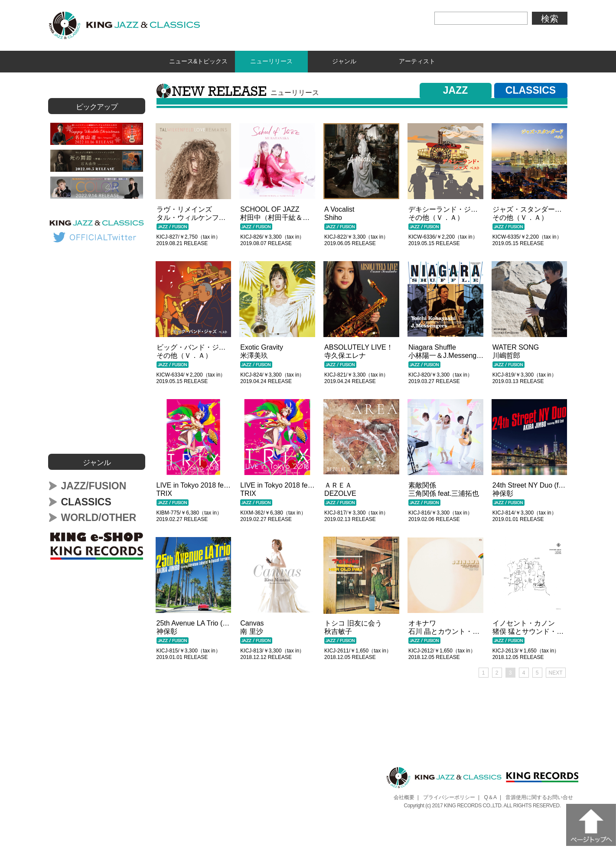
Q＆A (491, 795)
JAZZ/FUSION (94, 484)
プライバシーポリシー (449, 795)
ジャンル (344, 61)
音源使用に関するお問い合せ (539, 795)
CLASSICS (531, 88)
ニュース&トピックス (198, 61)
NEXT (556, 671)
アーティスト (417, 61)
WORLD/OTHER (99, 515)
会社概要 (404, 795)
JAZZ (456, 88)
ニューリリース (271, 61)
